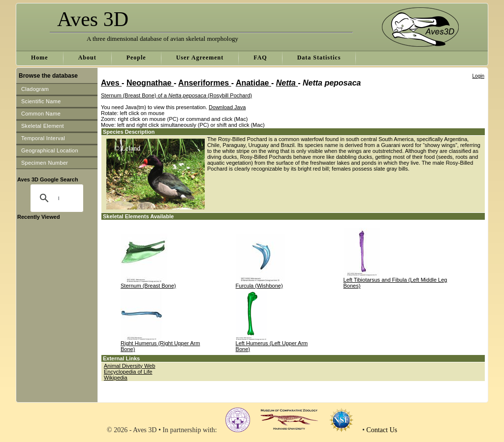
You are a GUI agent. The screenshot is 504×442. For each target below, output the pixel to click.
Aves (111, 83)
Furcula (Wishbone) (259, 286)
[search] (59, 198)
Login (478, 76)
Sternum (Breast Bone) (148, 286)
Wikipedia (116, 378)
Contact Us (382, 430)
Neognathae (150, 83)
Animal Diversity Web (129, 366)
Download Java (227, 107)
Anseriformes (205, 83)
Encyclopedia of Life (128, 372)
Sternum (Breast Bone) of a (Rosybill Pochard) (176, 95)
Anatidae (253, 83)
